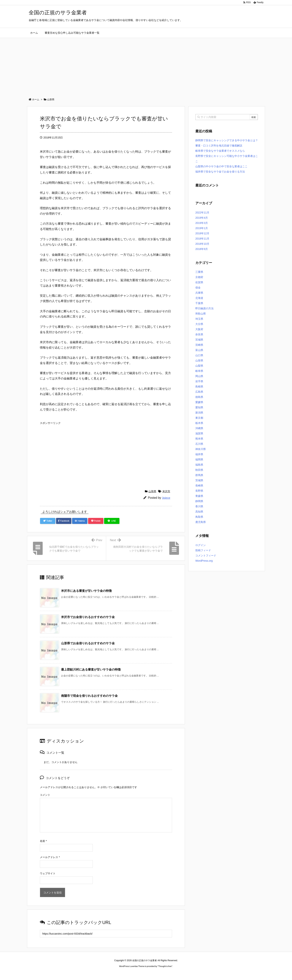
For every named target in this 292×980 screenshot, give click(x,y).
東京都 (199, 418)
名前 (43, 841)
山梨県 (199, 366)
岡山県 (199, 376)
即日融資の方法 (204, 308)
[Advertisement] (146, 66)
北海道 (199, 298)
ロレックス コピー (108, 973)
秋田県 (199, 470)
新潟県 (199, 413)
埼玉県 (199, 319)
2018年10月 (202, 244)
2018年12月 (202, 233)
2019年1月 (202, 228)
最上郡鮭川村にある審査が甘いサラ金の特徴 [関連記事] (91, 669)
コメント (45, 795)
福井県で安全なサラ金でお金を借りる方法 (220, 172)
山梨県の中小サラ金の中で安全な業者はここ (221, 166)
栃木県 (199, 423)
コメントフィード (206, 556)
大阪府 (199, 329)
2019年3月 (202, 223)
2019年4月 (202, 218)
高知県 (199, 512)
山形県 (152, 491)
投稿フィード (203, 550)
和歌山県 (201, 314)
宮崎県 (199, 345)
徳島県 (199, 397)
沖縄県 (199, 428)
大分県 (199, 324)
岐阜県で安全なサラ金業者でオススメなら (220, 151)
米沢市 (166, 491)
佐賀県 (199, 282)
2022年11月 (202, 213)
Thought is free (165, 966)
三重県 (199, 272)
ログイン (201, 545)
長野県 (199, 491)
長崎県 (199, 486)
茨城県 (199, 480)
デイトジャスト (186, 973)
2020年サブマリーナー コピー (133, 973)
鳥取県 (199, 517)
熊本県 (199, 439)
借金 (198, 288)
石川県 (199, 444)
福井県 (199, 454)
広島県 (199, 392)
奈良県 (199, 334)
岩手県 (199, 381)
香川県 (199, 506)
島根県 (199, 387)
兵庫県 (199, 293)
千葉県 (199, 303)
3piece (166, 498)
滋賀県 (199, 433)
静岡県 (199, 501)
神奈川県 (201, 449)
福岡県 (199, 459)
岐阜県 (199, 371)
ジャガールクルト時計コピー (163, 973)
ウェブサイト (48, 873)
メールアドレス (50, 857)
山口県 (199, 355)
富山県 (199, 350)
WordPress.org (204, 561)
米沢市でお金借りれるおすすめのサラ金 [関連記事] (88, 617)
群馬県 (199, 475)
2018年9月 (202, 249)
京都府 (199, 277)
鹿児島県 (201, 522)
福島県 (199, 465)
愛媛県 (199, 402)
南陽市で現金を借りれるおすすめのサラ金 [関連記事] (89, 696)
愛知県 (199, 407)
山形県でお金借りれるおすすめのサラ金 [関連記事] (88, 643)
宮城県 (199, 340)
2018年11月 (202, 239)
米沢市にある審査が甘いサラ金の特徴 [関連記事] (86, 591)
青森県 (199, 496)
